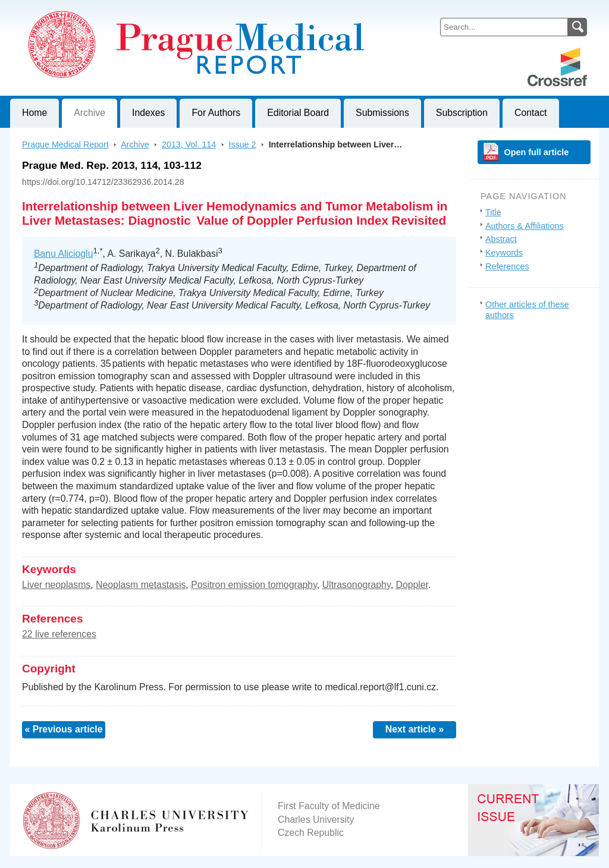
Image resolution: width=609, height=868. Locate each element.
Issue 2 (242, 144)
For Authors (216, 113)
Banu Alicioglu (63, 254)
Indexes (148, 113)
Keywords (504, 253)
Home (34, 113)
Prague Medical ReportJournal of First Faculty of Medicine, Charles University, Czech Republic (156, 10)
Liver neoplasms (56, 585)
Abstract (501, 239)
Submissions (382, 113)
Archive (90, 113)
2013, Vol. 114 (189, 144)
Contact (531, 113)
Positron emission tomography (254, 585)
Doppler (412, 585)
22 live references (59, 634)
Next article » (415, 729)
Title (493, 212)
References (507, 266)
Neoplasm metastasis (141, 585)
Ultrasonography (357, 585)
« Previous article (63, 729)
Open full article (537, 152)
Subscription (462, 113)
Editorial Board (298, 113)
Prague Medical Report (65, 144)
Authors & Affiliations (525, 226)
